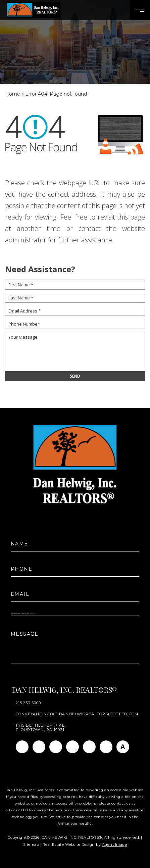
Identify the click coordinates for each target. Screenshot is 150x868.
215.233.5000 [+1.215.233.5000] (28, 703)
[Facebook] (22, 747)
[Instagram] (39, 747)
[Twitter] (72, 747)
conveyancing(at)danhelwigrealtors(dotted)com (77, 714)
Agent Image (115, 845)
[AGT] (123, 747)
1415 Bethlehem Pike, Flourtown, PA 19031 (41, 728)
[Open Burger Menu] (140, 10)
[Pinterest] (106, 747)
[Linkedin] (56, 747)
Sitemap (31, 845)
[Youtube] (89, 747)
